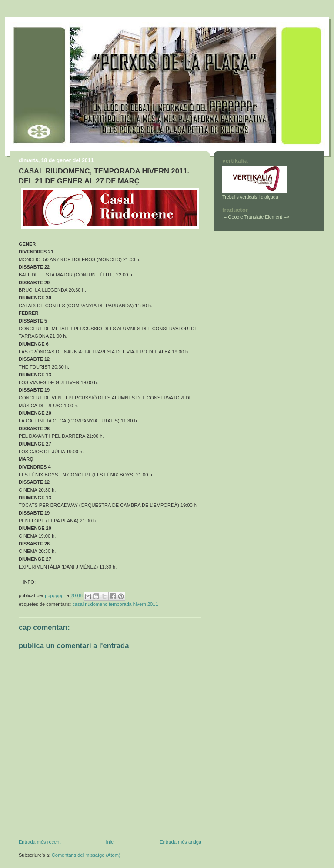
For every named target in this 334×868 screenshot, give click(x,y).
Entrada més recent (40, 842)
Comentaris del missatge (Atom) (86, 855)
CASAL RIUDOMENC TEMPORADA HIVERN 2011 (115, 604)
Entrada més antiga (180, 842)
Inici (110, 842)
